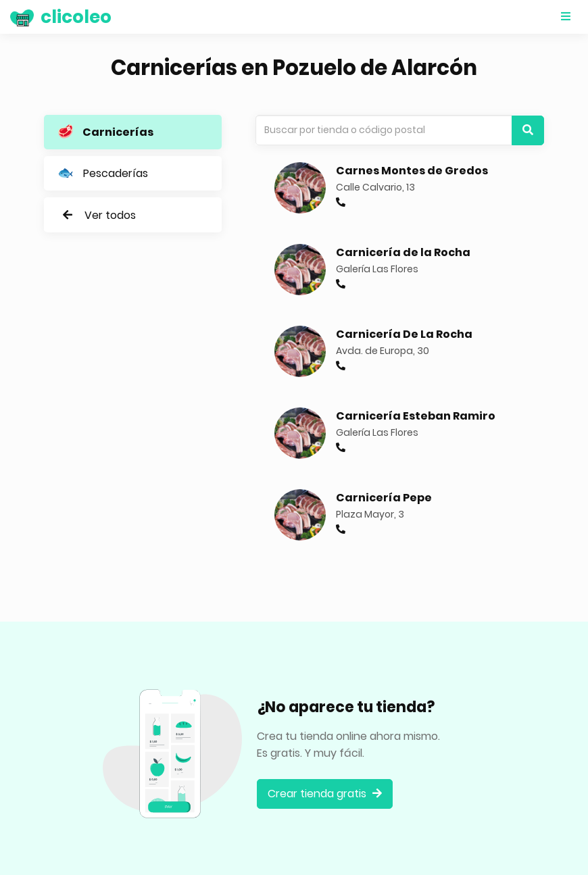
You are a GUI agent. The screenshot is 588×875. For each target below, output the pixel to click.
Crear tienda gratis (325, 794)
